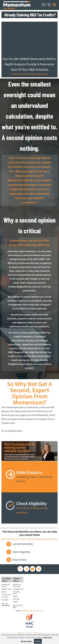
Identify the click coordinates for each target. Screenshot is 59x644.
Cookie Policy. (47, 637)
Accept (38, 641)
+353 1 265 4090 (18, 606)
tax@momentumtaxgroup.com (32, 611)
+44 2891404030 (6, 605)
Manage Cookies (26, 641)
